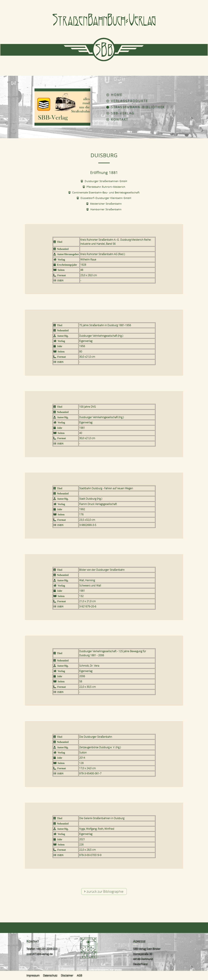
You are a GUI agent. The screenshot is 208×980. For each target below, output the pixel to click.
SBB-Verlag (123, 113)
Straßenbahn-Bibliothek (138, 107)
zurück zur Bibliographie (105, 891)
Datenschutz (50, 975)
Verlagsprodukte (130, 101)
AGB (79, 975)
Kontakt (120, 119)
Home (117, 95)
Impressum (33, 975)
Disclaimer (67, 975)
